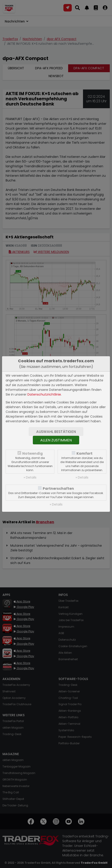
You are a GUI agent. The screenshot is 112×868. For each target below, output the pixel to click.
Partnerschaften (58, 489)
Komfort (84, 453)
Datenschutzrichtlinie (44, 394)
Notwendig (32, 453)
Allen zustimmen (56, 440)
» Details (30, 477)
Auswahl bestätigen (56, 432)
